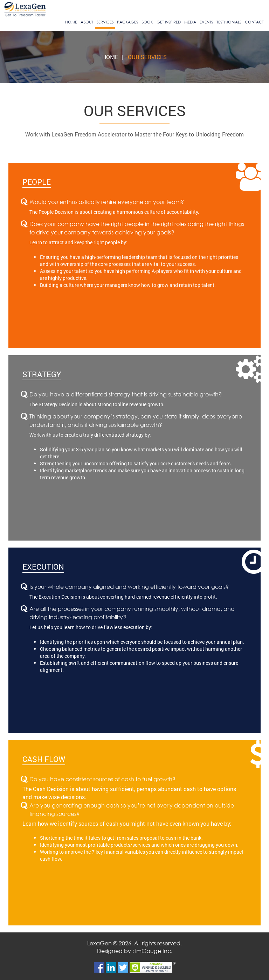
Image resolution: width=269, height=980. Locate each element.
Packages (127, 22)
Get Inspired (169, 22)
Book (147, 22)
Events (206, 22)
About (87, 22)
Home (71, 22)
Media (190, 22)
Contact (254, 22)
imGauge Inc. (154, 951)
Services (105, 22)
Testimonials (229, 22)
